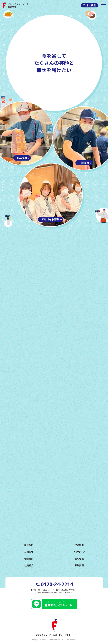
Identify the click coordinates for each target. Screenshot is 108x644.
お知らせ (29, 552)
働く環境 (79, 559)
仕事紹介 (29, 559)
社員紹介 (29, 565)
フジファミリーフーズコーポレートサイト (54, 628)
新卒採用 (29, 545)
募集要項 (79, 565)
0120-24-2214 (57, 584)
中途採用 (79, 545)
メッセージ (79, 552)
